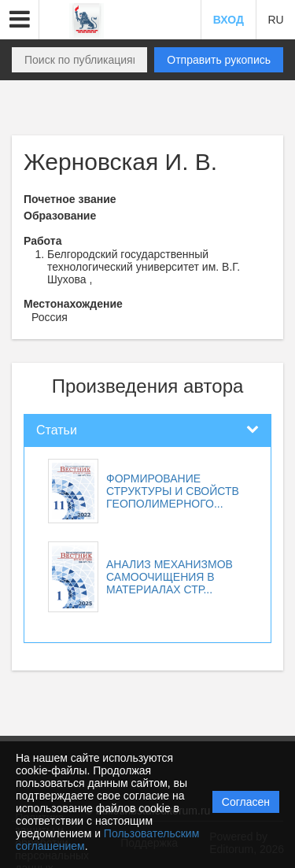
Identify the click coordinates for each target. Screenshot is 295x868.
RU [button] (275, 20)
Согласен (246, 802)
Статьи (57, 430)
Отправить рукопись (219, 60)
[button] (20, 20)
